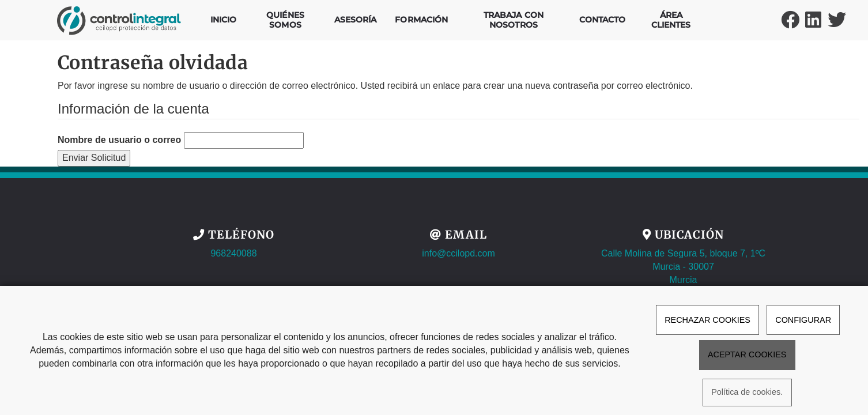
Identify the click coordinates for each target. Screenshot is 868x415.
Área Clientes (671, 20)
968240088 (233, 253)
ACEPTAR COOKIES (747, 354)
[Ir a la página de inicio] (119, 14)
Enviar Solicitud (94, 158)
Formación (421, 20)
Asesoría (356, 20)
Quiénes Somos (285, 20)
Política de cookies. (747, 393)
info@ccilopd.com (458, 253)
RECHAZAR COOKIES (707, 320)
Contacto (603, 20)
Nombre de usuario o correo (119, 140)
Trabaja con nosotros (514, 20)
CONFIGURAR (803, 320)
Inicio (224, 20)
